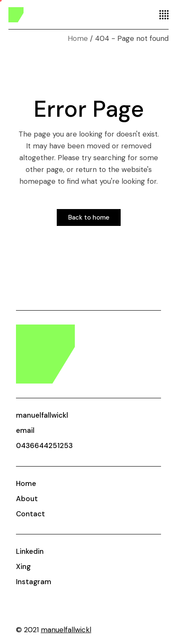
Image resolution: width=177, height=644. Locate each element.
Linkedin (30, 551)
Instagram (34, 582)
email (25, 430)
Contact (30, 514)
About (27, 499)
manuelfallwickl (42, 415)
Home (26, 483)
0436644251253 (44, 445)
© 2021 (54, 630)
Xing (23, 566)
